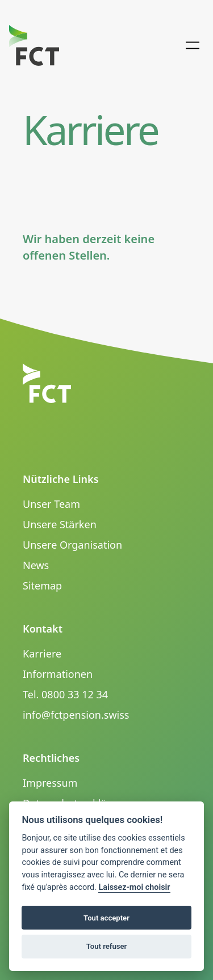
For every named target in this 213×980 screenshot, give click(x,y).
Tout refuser (107, 946)
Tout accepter (106, 918)
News (36, 565)
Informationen (58, 674)
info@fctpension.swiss (76, 715)
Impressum (50, 783)
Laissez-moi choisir (134, 887)
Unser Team (51, 504)
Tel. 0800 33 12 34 (65, 694)
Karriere (42, 654)
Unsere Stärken (60, 524)
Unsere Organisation (72, 545)
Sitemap (42, 586)
